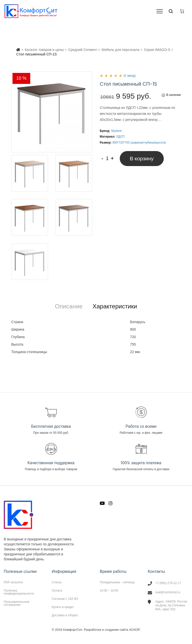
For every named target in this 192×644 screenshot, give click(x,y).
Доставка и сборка (65, 615)
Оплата (57, 591)
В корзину (142, 158)
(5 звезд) (129, 76)
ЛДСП (120, 137)
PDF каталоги (13, 582)
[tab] (69, 306)
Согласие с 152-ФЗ (65, 599)
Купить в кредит (63, 607)
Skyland (116, 131)
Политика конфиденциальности (19, 592)
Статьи (57, 582)
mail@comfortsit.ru (168, 592)
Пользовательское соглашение (17, 603)
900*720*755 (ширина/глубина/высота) (139, 143)
